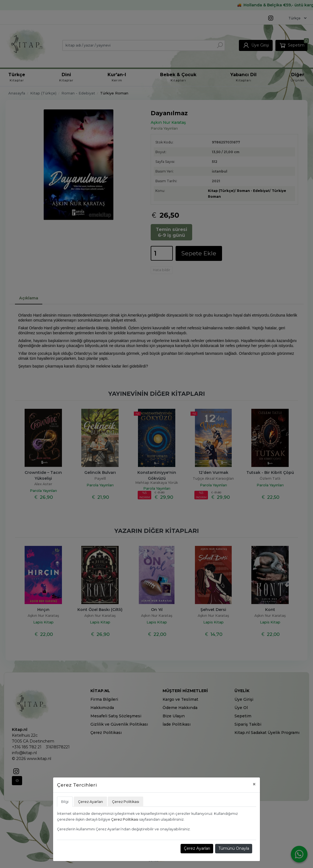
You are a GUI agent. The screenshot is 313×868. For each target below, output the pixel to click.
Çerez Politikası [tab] (126, 802)
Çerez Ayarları (197, 848)
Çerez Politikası (125, 819)
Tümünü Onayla (234, 848)
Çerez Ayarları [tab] (90, 802)
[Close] (254, 784)
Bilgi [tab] (65, 802)
